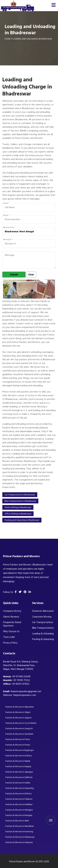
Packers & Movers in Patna (18, 739)
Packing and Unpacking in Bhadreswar (22, 520)
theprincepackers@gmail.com (26, 691)
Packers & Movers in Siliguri (18, 712)
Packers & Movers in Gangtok (19, 728)
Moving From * (9, 227)
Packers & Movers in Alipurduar (20, 707)
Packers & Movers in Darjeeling (20, 788)
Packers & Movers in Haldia (18, 783)
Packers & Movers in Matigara (19, 810)
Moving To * (8, 240)
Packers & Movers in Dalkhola (19, 777)
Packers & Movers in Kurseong (19, 832)
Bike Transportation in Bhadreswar (20, 501)
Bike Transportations (43, 628)
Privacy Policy (10, 643)
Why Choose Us (11, 631)
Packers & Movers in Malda (18, 761)
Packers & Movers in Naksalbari (20, 826)
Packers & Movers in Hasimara (19, 842)
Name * (6, 203)
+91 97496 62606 (21, 676)
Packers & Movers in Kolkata (19, 756)
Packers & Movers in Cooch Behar (21, 723)
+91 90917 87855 (20, 684)
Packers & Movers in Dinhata (18, 794)
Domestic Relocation (43, 611)
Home (8, 39)
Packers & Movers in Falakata (19, 799)
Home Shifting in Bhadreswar (18, 507)
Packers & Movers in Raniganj (19, 815)
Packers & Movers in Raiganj (18, 766)
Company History (12, 611)
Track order (9, 637)
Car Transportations (43, 622)
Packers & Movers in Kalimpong (20, 837)
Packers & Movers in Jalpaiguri (19, 772)
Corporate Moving (42, 617)
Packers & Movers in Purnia (18, 745)
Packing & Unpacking (43, 639)
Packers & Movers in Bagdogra (19, 750)
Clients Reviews (11, 617)
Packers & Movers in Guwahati (19, 734)
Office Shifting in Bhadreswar (18, 514)
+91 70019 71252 (21, 680)
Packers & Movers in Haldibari (19, 804)
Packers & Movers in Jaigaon (18, 718)
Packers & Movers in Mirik (17, 821)
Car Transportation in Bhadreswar (20, 495)
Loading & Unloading (43, 634)
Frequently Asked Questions (12, 624)
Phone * (6, 215)
